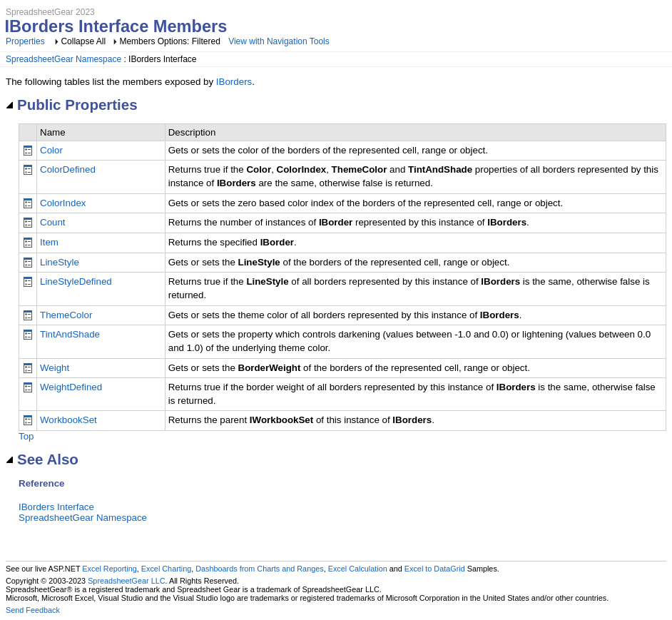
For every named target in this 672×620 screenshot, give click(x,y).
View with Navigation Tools (279, 41)
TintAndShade (70, 334)
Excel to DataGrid (435, 569)
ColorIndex (63, 203)
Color (51, 150)
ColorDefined (68, 169)
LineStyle (60, 262)
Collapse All (83, 41)
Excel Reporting (109, 569)
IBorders (234, 82)
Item (49, 242)
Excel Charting (166, 569)
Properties (25, 41)
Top (26, 436)
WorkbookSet (68, 420)
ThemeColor (66, 315)
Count (53, 222)
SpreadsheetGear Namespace (63, 59)
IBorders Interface (56, 507)
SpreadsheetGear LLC (126, 581)
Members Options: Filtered (171, 41)
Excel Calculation (358, 569)
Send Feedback (33, 610)
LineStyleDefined (76, 281)
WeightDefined (71, 387)
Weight (55, 368)
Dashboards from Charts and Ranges (259, 569)
